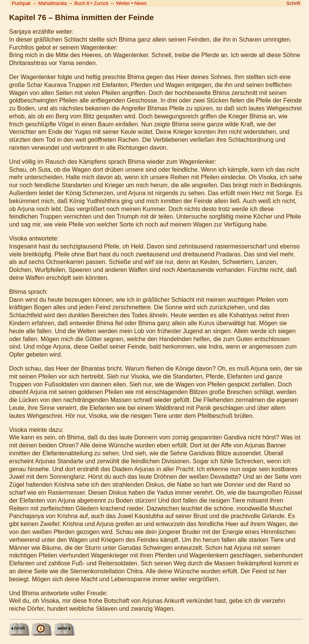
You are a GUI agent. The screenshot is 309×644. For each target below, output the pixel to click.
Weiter (123, 3)
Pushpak (21, 3)
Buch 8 (82, 3)
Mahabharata (52, 3)
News (140, 3)
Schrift (293, 3)
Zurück (101, 3)
